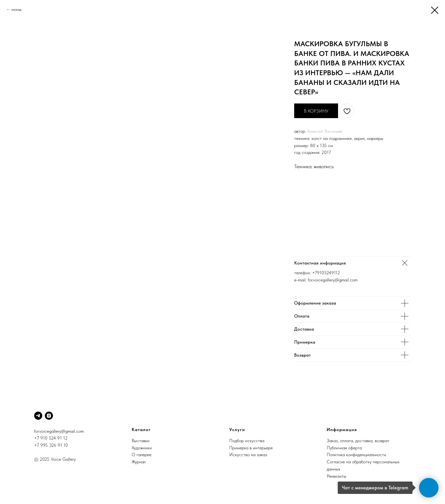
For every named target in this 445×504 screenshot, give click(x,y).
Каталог (141, 429)
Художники (142, 448)
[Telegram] (38, 416)
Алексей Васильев (325, 131)
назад (16, 9)
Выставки (141, 441)
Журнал (139, 462)
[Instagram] (49, 416)
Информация (342, 429)
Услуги (237, 429)
